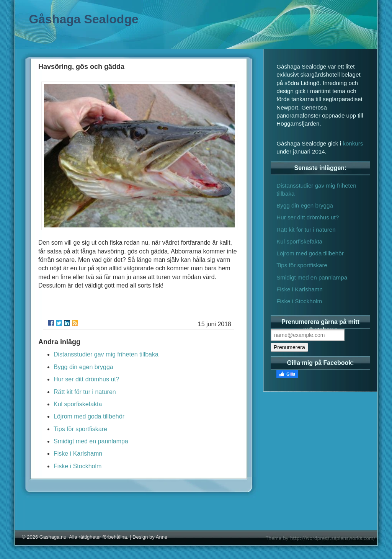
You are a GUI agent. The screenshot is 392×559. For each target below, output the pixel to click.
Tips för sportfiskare (80, 429)
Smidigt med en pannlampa (91, 441)
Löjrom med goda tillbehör (89, 416)
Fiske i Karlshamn (78, 454)
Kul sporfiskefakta (78, 404)
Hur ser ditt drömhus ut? (87, 379)
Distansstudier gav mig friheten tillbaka (106, 354)
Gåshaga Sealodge (83, 19)
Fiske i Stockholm (78, 466)
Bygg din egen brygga (83, 367)
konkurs (353, 143)
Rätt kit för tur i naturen (85, 392)
